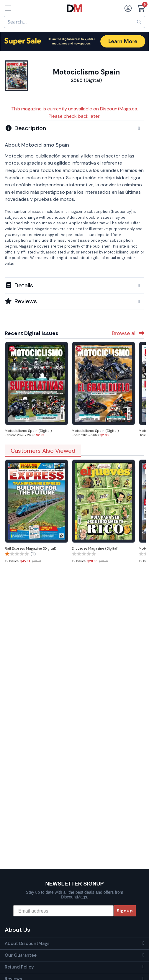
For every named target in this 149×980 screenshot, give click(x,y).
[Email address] (63, 911)
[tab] (74, 128)
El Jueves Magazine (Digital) (95, 548)
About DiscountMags (27, 943)
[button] (74, 128)
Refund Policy (19, 967)
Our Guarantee (21, 955)
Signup (125, 911)
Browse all (128, 333)
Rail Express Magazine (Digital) (30, 548)
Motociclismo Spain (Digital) (28, 431)
